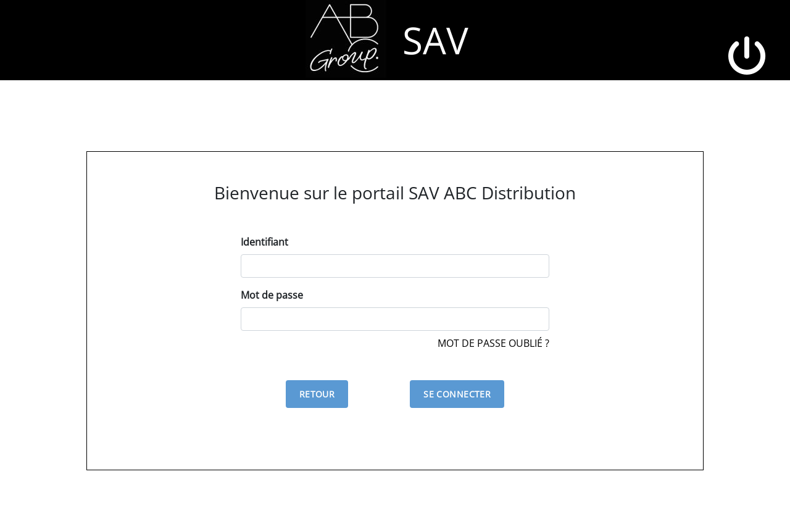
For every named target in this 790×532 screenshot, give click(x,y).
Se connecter (457, 394)
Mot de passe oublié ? (493, 343)
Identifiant (264, 242)
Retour (317, 394)
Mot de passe (272, 295)
